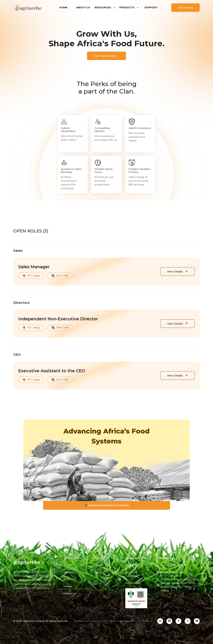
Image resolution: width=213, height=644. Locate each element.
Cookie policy (133, 583)
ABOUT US (83, 7)
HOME (63, 7)
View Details (178, 271)
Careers (68, 586)
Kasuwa (99, 565)
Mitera (98, 572)
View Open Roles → (106, 56)
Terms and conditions (131, 574)
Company (69, 572)
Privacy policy (133, 565)
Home (67, 565)
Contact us (70, 593)
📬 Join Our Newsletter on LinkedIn (107, 505)
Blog (66, 579)
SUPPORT (151, 7)
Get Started (185, 8)
